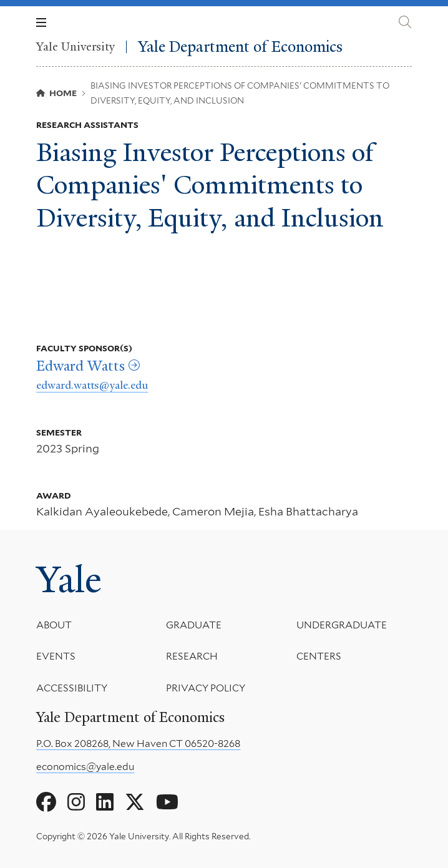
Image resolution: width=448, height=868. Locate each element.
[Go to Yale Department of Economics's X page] (135, 802)
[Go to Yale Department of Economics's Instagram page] (76, 802)
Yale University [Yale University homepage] (75, 47)
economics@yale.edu (85, 767)
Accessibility (72, 688)
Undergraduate (342, 625)
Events (56, 657)
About (54, 625)
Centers (319, 657)
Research (192, 657)
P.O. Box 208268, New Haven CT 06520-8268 (138, 744)
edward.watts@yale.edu (92, 385)
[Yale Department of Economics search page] (405, 22)
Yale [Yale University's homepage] (69, 580)
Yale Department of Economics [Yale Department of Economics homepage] (240, 47)
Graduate (194, 625)
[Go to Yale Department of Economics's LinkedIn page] (105, 802)
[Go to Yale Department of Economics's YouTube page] (167, 802)
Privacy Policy (206, 688)
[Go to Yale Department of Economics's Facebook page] (46, 802)
